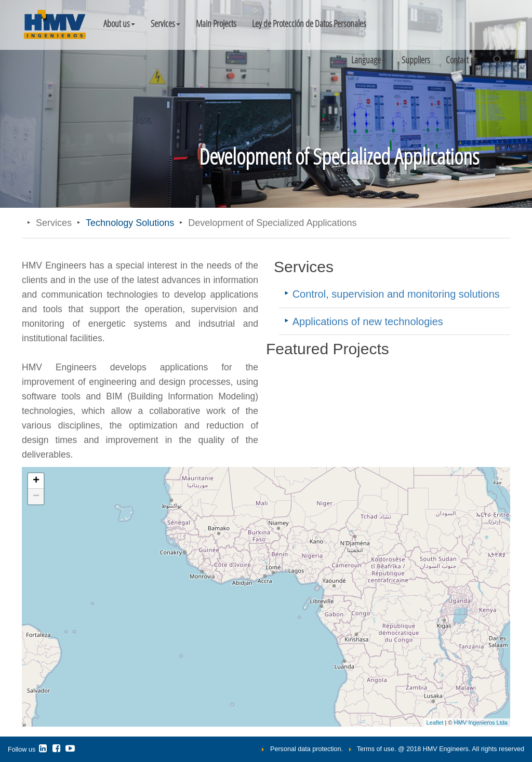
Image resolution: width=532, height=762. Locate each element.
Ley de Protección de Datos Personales (309, 23)
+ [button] (36, 481)
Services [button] (165, 23)
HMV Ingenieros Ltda (481, 723)
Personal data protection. (307, 749)
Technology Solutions (130, 223)
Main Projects (216, 23)
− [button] (36, 497)
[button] (369, 60)
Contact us (462, 60)
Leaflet (435, 723)
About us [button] (119, 23)
